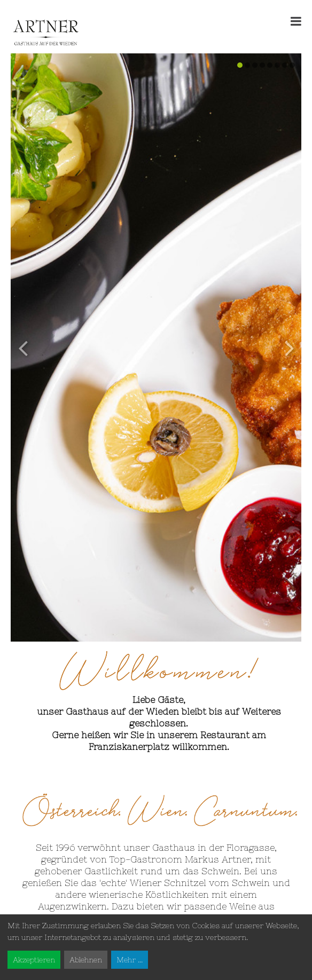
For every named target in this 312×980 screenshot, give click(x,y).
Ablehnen (86, 960)
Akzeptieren (34, 960)
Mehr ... (130, 960)
